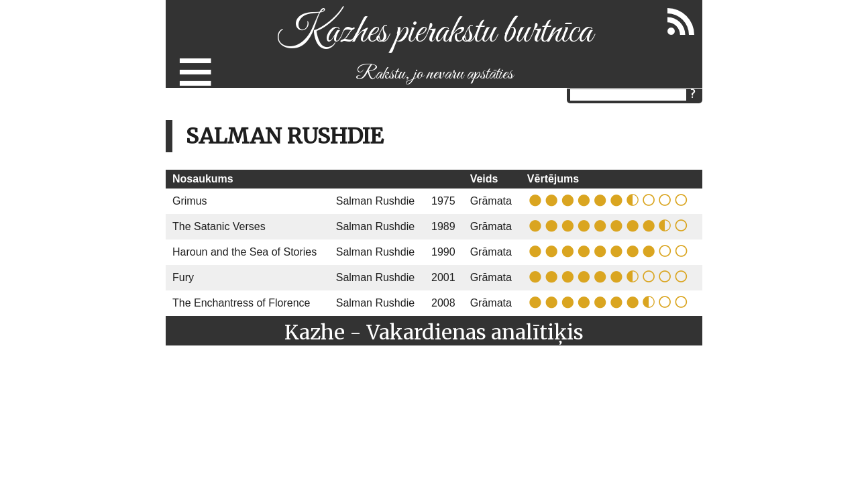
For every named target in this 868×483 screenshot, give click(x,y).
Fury (183, 277)
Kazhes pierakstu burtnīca (434, 33)
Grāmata (491, 201)
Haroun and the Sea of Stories (245, 252)
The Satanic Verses (219, 226)
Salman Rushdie (375, 201)
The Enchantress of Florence (241, 303)
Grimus (190, 201)
